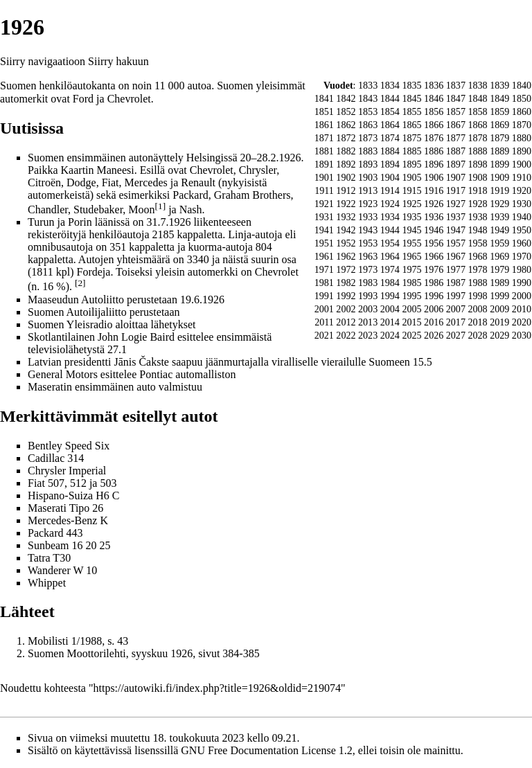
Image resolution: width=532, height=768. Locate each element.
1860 (522, 111)
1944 (390, 230)
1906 (434, 177)
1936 (434, 217)
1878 (477, 138)
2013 (368, 322)
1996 (434, 296)
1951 (324, 243)
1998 (477, 296)
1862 (346, 125)
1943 (368, 230)
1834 (390, 85)
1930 (522, 204)
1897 (456, 164)
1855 (411, 111)
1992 (346, 296)
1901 (324, 177)
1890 (522, 151)
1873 (368, 138)
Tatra (39, 558)
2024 (390, 335)
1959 (499, 243)
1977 (456, 269)
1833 (368, 85)
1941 (324, 230)
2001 (324, 309)
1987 (456, 283)
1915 (411, 190)
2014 (390, 322)
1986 (434, 283)
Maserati (47, 508)
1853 (368, 111)
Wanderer (49, 570)
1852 (346, 111)
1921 (324, 204)
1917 (456, 190)
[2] (80, 283)
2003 (368, 309)
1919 (499, 190)
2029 (499, 335)
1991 (324, 296)
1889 (499, 151)
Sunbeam (48, 545)
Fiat (36, 483)
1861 (324, 125)
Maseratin (50, 387)
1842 (346, 98)
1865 (411, 125)
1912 (346, 190)
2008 (477, 309)
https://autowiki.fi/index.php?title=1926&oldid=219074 (218, 688)
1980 (522, 269)
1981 (324, 283)
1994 (390, 296)
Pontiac (156, 374)
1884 (390, 151)
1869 (499, 125)
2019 (499, 322)
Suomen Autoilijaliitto (77, 312)
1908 (477, 177)
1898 (477, 164)
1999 (499, 296)
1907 (456, 177)
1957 (456, 243)
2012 (346, 322)
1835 (411, 85)
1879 (499, 138)
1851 (324, 111)
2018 (477, 322)
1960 (522, 243)
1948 (477, 230)
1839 (499, 85)
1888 (477, 151)
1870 (522, 125)
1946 (434, 230)
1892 (346, 164)
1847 (456, 98)
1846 (434, 98)
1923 (368, 204)
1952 (346, 243)
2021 (324, 335)
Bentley (45, 446)
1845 (411, 98)
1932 (346, 217)
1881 (324, 151)
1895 (411, 164)
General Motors (63, 374)
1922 (346, 204)
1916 (434, 190)
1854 (390, 111)
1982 (346, 283)
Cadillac (46, 458)
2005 (411, 309)
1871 (324, 138)
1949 (499, 230)
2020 (522, 322)
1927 (456, 204)
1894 (390, 164)
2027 (456, 335)
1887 (456, 151)
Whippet (47, 583)
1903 (368, 177)
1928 (477, 204)
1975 (411, 269)
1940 (522, 217)
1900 (522, 164)
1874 (390, 138)
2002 (346, 309)
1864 (390, 125)
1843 (368, 98)
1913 (368, 190)
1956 (434, 243)
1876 (434, 138)
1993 (368, 296)
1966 (434, 256)
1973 (368, 269)
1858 (477, 111)
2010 (522, 309)
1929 (499, 204)
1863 (368, 125)
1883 (368, 151)
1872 (346, 138)
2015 (411, 322)
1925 (411, 204)
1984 (390, 283)
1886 (434, 151)
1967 (456, 256)
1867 (456, 125)
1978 (477, 269)
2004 (390, 309)
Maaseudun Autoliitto (76, 300)
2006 (434, 309)
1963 (368, 256)
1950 (522, 230)
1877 (456, 138)
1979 (499, 269)
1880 (522, 138)
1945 (411, 230)
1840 (522, 85)
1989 (499, 283)
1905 (411, 177)
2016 (434, 322)
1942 (346, 230)
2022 (346, 335)
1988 (477, 283)
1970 (522, 256)
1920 (522, 190)
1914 (390, 190)
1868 (477, 125)
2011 (324, 322)
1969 (499, 256)
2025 (411, 335)
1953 (368, 243)
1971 (324, 269)
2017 (456, 322)
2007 (456, 309)
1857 (456, 111)
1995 (411, 296)
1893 (368, 164)
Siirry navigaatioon (43, 61)
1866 (434, 125)
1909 (499, 177)
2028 (477, 335)
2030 (522, 335)
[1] (161, 206)
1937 (456, 217)
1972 (346, 269)
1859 (499, 111)
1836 (434, 85)
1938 (477, 217)
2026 (434, 335)
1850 (522, 98)
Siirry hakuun (118, 61)
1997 (456, 296)
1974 (390, 269)
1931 (324, 217)
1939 (499, 217)
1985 (411, 283)
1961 (324, 256)
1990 (522, 283)
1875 (411, 138)
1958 (477, 243)
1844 (390, 98)
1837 (456, 85)
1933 (368, 217)
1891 (324, 164)
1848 (477, 98)
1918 (477, 190)
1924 (390, 204)
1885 (411, 151)
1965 (411, 256)
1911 (324, 190)
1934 (390, 217)
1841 (324, 98)
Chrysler (47, 471)
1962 (346, 256)
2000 (522, 296)
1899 (499, 164)
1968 (477, 256)
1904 (390, 177)
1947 (456, 230)
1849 (499, 98)
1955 (411, 243)
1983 (368, 283)
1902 (346, 177)
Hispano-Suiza (60, 495)
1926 (434, 204)
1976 (434, 269)
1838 (477, 85)
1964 (390, 256)
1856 (434, 111)
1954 (390, 243)
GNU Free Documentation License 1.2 (266, 750)
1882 (346, 151)
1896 (434, 164)
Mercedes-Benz (62, 520)
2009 (499, 309)
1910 (522, 177)
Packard (46, 533)
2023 (368, 335)
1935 (411, 217)
